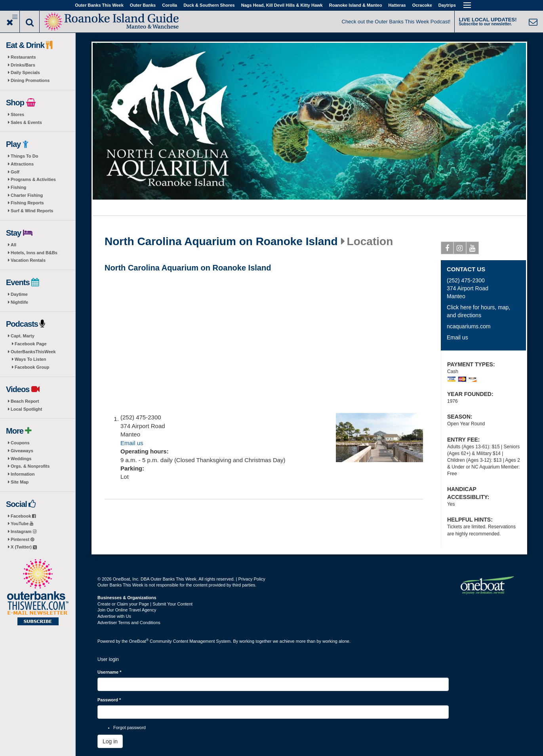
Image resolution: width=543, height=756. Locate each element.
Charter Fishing (27, 195)
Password (109, 700)
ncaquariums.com (469, 326)
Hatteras (397, 5)
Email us (132, 443)
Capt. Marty (23, 336)
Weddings (21, 459)
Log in (110, 741)
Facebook (23, 516)
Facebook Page (31, 344)
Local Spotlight (26, 409)
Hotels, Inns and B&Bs (34, 253)
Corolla (170, 5)
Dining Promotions (30, 80)
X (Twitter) (24, 547)
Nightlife (19, 302)
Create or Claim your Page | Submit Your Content (145, 604)
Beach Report (25, 401)
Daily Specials (25, 72)
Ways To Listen (30, 359)
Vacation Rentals (28, 260)
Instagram (24, 531)
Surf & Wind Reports (32, 211)
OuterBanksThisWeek (33, 352)
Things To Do (24, 156)
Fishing (18, 187)
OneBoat (139, 641)
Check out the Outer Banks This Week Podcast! (396, 22)
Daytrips (447, 5)
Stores (17, 114)
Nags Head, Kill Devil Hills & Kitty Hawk (282, 5)
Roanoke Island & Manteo (356, 5)
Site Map (20, 482)
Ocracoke (422, 5)
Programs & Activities (33, 179)
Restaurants (23, 57)
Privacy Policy (251, 579)
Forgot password (130, 727)
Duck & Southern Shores (209, 5)
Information (23, 474)
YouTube (22, 524)
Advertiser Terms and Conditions (129, 623)
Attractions (22, 164)
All (13, 245)
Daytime (19, 294)
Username (110, 672)
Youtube (473, 249)
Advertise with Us (114, 616)
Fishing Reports (27, 203)
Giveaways (22, 451)
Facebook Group (32, 367)
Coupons (20, 443)
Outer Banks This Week (99, 5)
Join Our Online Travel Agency (127, 610)
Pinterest (22, 539)
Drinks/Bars (23, 65)
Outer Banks (143, 5)
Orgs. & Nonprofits (30, 466)
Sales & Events (26, 122)
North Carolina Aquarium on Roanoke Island (221, 242)
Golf (15, 172)
